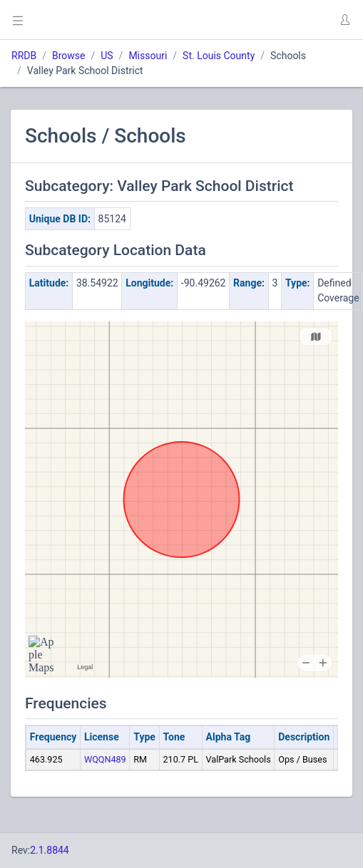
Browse (68, 56)
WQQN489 (105, 759)
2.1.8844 (50, 850)
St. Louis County (219, 56)
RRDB (24, 56)
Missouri (148, 56)
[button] (344, 20)
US (107, 56)
